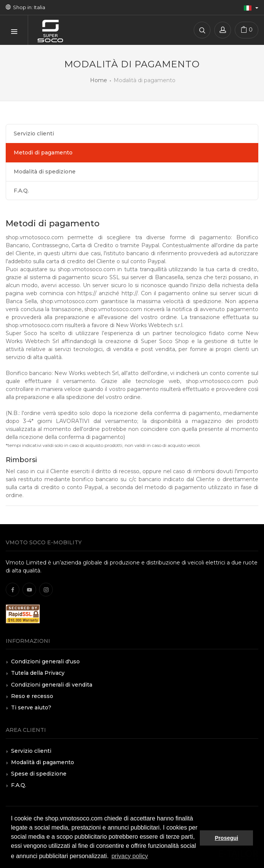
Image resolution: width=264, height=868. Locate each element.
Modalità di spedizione (45, 172)
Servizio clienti (34, 134)
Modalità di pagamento (43, 762)
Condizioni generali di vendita (52, 685)
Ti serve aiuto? (31, 707)
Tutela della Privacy (38, 673)
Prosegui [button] (226, 838)
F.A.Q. (21, 191)
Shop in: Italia (25, 7)
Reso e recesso (32, 696)
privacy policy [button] (130, 856)
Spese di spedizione (39, 774)
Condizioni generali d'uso (45, 661)
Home (99, 80)
